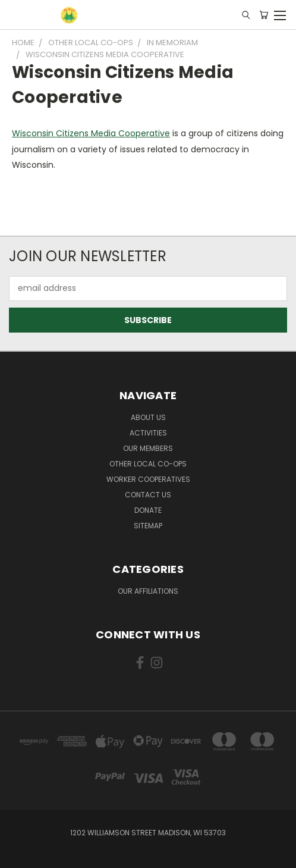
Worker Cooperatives (148, 479)
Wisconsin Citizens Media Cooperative (91, 133)
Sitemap (148, 526)
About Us (148, 417)
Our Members (148, 448)
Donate (148, 510)
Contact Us (148, 495)
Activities (148, 433)
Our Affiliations (148, 591)
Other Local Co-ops (148, 464)
